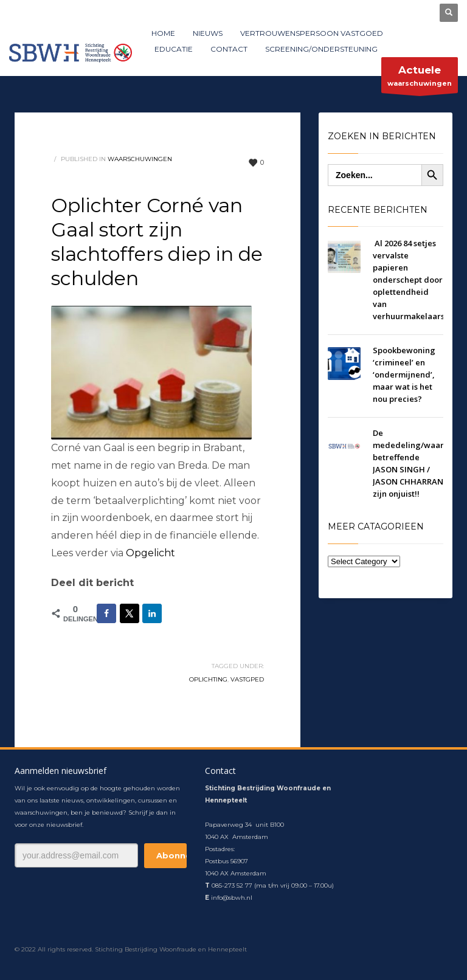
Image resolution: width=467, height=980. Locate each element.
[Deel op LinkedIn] (152, 613)
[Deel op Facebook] (106, 613)
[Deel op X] (130, 613)
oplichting (208, 679)
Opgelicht (150, 553)
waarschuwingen (420, 78)
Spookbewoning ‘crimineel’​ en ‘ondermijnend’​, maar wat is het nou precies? (404, 374)
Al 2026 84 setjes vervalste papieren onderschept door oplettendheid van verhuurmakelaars (409, 280)
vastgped (247, 679)
